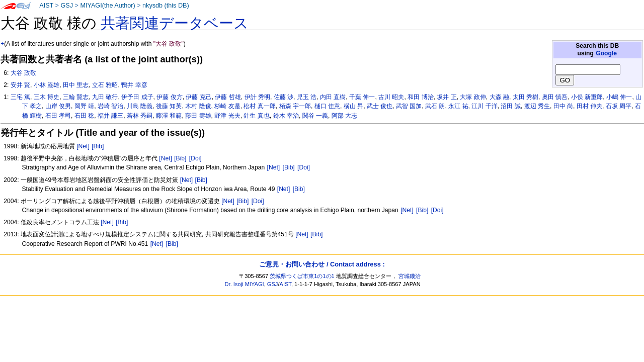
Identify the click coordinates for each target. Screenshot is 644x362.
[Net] (83, 146)
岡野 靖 (84, 106)
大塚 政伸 (473, 97)
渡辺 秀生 (537, 106)
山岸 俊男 (58, 106)
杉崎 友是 (227, 106)
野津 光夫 (227, 116)
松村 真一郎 (259, 106)
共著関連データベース (175, 23)
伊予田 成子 (137, 97)
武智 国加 (409, 106)
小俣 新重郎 (587, 97)
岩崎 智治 (110, 106)
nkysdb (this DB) (166, 6)
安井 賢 (20, 85)
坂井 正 (447, 97)
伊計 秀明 (257, 97)
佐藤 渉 (284, 97)
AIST (46, 6)
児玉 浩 (307, 97)
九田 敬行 (105, 97)
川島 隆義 (140, 106)
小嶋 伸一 (619, 97)
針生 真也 (256, 116)
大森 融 (499, 97)
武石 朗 (435, 106)
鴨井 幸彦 (134, 85)
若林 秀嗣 (140, 116)
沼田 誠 (510, 106)
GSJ (67, 6)
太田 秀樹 (526, 97)
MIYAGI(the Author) (107, 6)
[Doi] (195, 158)
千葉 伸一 (362, 97)
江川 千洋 (484, 106)
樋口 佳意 (327, 106)
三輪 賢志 (76, 97)
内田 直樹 (333, 97)
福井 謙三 (110, 116)
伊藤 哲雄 (228, 97)
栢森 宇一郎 (295, 106)
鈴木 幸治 (286, 116)
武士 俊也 (380, 106)
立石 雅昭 (105, 85)
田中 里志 (76, 85)
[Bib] (98, 146)
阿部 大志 (344, 116)
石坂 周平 (619, 106)
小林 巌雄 (47, 85)
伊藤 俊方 (169, 97)
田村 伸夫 (589, 106)
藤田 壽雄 (198, 116)
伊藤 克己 (198, 97)
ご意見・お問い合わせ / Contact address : (322, 264)
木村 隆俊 (198, 106)
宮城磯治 (410, 276)
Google (606, 53)
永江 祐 (458, 106)
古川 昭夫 (391, 97)
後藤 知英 (169, 106)
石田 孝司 (58, 116)
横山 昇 (353, 106)
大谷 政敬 (23, 73)
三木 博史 (47, 97)
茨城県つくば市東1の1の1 (302, 276)
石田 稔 (84, 116)
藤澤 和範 (169, 116)
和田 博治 (420, 97)
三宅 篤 (20, 97)
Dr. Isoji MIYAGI (245, 284)
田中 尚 (563, 106)
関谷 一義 (315, 116)
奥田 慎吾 (555, 97)
